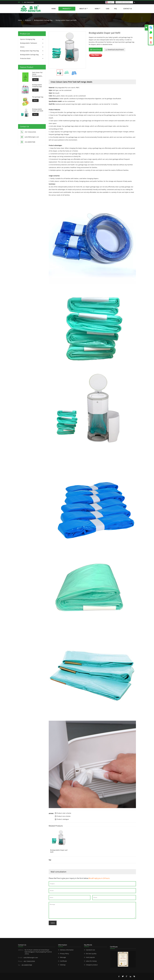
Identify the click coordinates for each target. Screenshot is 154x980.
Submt (53, 923)
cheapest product (92, 965)
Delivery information (67, 950)
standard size (91, 950)
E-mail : (21, 958)
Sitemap (63, 965)
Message (92, 910)
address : (21, 950)
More (35, 80)
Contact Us (128, 9)
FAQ (115, 9)
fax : (19, 965)
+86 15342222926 (29, 2)
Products (67, 9)
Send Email (96, 50)
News (97, 9)
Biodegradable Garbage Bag (43, 20)
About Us (83, 9)
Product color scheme (63, 813)
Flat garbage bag (38, 97)
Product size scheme (63, 816)
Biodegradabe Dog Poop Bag (29, 51)
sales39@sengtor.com (32, 137)
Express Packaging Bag (28, 39)
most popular (90, 957)
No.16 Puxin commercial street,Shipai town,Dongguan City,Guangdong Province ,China (38, 952)
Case (108, 9)
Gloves (22, 47)
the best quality (91, 954)
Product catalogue (62, 819)
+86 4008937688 (30, 142)
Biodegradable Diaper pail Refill (66, 20)
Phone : (21, 961)
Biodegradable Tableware (29, 43)
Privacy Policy (64, 954)
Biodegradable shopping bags (37, 86)
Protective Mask (25, 58)
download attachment (115, 50)
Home (54, 9)
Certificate (63, 961)
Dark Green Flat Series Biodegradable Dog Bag (37, 74)
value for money (91, 961)
